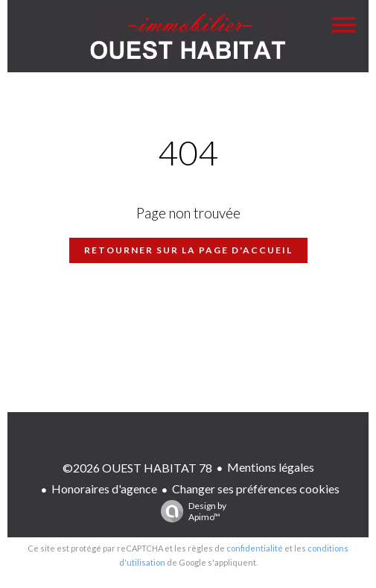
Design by (190, 511)
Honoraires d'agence (104, 489)
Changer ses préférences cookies (256, 489)
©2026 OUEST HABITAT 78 (137, 468)
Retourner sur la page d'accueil (188, 250)
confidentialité (255, 548)
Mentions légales (271, 467)
